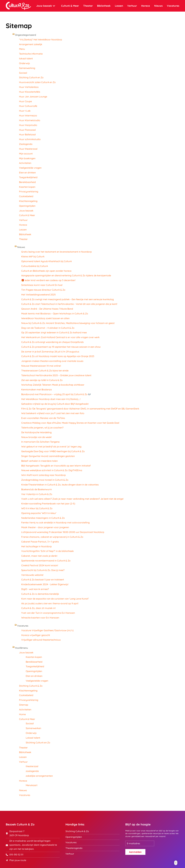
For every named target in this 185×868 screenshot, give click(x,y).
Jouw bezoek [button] (46, 6)
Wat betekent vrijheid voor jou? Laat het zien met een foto (53, 413)
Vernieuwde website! (32, 575)
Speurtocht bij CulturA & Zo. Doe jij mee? (43, 570)
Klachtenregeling (28, 201)
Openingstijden (27, 206)
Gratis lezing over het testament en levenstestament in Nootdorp (57, 252)
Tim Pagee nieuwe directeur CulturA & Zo (43, 290)
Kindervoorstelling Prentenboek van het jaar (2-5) (48, 504)
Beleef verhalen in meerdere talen (39, 461)
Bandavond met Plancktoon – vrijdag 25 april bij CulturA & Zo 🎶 (56, 394)
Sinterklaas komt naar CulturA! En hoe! (42, 285)
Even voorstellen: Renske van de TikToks (43, 418)
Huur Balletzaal (27, 134)
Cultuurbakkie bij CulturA (35, 266)
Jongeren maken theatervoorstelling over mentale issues (52, 361)
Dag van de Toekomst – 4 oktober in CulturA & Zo (48, 328)
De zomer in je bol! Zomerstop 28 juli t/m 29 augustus (51, 352)
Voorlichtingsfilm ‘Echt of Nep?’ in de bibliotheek (47, 551)
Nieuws (158, 6)
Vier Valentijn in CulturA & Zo (37, 494)
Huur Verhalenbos (29, 87)
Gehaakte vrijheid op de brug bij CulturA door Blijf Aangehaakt (55, 404)
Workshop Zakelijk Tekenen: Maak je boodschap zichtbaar (53, 385)
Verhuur (132, 6)
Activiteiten (25, 163)
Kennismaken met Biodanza (36, 389)
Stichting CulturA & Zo (31, 686)
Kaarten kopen (27, 187)
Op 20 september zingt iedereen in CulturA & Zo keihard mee (54, 332)
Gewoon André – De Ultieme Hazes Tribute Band (47, 309)
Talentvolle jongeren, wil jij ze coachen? (42, 428)
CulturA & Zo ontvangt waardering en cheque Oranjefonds (52, 342)
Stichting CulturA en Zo (31, 77)
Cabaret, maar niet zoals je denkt (39, 556)
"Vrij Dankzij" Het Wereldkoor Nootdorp (41, 40)
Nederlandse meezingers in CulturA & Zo (43, 518)
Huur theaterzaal (28, 149)
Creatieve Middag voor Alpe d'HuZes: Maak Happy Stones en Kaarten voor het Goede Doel (70, 423)
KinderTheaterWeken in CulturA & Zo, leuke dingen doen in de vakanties (60, 485)
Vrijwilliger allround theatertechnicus (41, 640)
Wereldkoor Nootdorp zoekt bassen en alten (45, 318)
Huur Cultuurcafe (28, 106)
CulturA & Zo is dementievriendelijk (40, 594)
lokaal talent (26, 58)
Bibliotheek (104, 6)
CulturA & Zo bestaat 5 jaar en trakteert (43, 580)
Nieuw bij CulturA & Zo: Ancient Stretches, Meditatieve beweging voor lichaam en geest (68, 323)
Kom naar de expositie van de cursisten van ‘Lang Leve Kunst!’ (55, 599)
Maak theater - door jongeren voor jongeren (45, 527)
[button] (176, 863)
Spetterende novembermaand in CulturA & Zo (46, 561)
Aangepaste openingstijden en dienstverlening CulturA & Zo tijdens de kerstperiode (66, 275)
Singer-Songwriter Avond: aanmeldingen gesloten (48, 456)
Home (22, 714)
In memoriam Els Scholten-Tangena (40, 442)
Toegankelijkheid (28, 177)
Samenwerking (27, 68)
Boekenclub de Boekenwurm (37, 489)
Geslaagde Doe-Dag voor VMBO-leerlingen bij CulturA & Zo (53, 451)
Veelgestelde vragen (30, 168)
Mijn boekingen (27, 158)
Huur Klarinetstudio (30, 120)
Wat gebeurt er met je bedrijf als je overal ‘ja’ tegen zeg (51, 447)
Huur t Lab (25, 111)
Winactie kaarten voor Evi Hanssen (40, 618)
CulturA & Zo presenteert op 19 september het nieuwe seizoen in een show (61, 347)
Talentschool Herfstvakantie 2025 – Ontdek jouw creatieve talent (56, 375)
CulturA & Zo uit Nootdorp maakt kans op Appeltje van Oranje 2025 (58, 356)
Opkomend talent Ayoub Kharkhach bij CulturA (46, 261)
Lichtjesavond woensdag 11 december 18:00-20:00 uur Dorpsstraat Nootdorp (63, 532)
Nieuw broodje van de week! (36, 437)
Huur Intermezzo (28, 116)
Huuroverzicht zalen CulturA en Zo (37, 82)
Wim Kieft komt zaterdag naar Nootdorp (44, 475)
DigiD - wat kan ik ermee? (35, 589)
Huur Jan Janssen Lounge (33, 97)
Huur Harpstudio (28, 125)
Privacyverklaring (29, 191)
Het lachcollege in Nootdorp (36, 546)
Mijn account (26, 154)
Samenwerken (33, 728)
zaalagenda (32, 771)
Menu (22, 49)
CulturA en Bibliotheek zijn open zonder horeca (46, 271)
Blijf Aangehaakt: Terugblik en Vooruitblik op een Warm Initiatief (56, 466)
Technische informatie (31, 54)
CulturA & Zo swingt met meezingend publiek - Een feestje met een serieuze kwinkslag (67, 299)
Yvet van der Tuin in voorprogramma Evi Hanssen (48, 613)
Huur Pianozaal (27, 130)
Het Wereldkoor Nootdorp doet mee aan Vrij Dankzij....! (51, 399)
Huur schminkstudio (30, 139)
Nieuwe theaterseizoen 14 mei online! (41, 366)
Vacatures (173, 6)
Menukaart (32, 785)
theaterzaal (32, 766)
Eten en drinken (27, 173)
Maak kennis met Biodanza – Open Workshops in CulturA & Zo (55, 314)
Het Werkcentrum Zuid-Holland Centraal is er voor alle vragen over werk (60, 337)
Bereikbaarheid (27, 182)
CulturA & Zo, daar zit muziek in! (38, 608)
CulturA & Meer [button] (70, 6)
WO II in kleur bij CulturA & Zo (37, 508)
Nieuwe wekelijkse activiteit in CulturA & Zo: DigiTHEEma (52, 470)
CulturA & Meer (27, 215)
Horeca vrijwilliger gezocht (36, 635)
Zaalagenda (26, 144)
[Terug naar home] (18, 6)
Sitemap (24, 705)
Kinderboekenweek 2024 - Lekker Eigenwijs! (45, 584)
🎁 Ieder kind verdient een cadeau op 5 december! (48, 280)
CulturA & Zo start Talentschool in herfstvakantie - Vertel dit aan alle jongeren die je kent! (69, 304)
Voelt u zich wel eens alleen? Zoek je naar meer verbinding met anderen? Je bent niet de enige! (72, 499)
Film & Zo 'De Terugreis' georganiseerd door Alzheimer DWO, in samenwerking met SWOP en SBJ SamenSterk (80, 409)
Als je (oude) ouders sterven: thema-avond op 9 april (50, 603)
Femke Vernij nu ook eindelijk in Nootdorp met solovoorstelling (55, 523)
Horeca (146, 6)
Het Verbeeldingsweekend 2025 (38, 295)
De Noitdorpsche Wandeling (36, 432)
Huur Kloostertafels (30, 92)
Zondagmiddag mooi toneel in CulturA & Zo (45, 480)
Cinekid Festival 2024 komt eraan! (40, 565)
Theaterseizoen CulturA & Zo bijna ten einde (45, 371)
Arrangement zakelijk (31, 44)
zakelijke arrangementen (39, 776)
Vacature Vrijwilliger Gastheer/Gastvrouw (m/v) (47, 630)
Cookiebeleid (26, 196)
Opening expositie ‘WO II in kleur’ (39, 513)
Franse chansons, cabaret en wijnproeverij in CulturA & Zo (52, 537)
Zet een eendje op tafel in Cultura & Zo (42, 380)
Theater (88, 6)
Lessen (119, 6)
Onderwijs (24, 63)
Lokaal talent (33, 738)
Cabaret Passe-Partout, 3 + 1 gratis (40, 542)
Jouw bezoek (26, 211)
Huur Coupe (25, 101)
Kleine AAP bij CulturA (33, 256)
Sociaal (23, 73)
